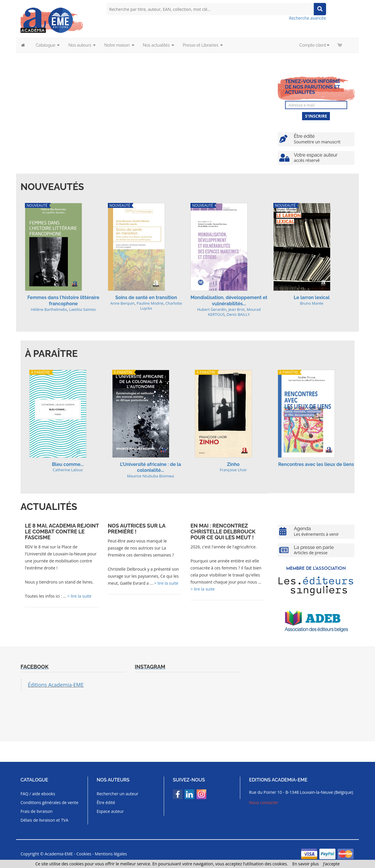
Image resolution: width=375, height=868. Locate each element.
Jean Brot (236, 309)
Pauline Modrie (150, 303)
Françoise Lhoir (233, 470)
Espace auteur (110, 811)
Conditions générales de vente (49, 802)
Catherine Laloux (68, 470)
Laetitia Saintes (82, 309)
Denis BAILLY (238, 314)
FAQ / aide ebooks (38, 794)
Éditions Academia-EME (56, 685)
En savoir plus (306, 864)
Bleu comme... (68, 464)
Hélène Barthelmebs (49, 309)
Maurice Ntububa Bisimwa (151, 476)
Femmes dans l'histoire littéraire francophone (63, 301)
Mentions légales (111, 854)
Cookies (84, 854)
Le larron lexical (312, 297)
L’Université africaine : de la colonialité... (151, 467)
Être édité (106, 802)
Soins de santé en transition (146, 297)
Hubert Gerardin (212, 309)
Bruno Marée (312, 303)
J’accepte (331, 864)
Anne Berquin (122, 303)
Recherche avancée (308, 18)
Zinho (233, 464)
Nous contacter (264, 802)
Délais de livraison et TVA (44, 820)
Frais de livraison (36, 811)
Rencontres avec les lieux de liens (316, 464)
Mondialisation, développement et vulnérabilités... (229, 301)
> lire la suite (80, 596)
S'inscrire (316, 116)
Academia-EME (59, 854)
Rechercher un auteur (117, 794)
